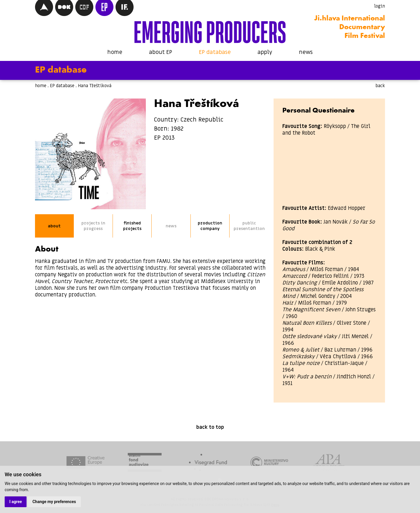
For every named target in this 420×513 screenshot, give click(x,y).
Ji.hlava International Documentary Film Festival (350, 27)
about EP (161, 52)
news (306, 52)
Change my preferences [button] (54, 502)
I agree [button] (16, 502)
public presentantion (249, 226)
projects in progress (93, 226)
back (380, 86)
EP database (215, 52)
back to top (210, 427)
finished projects (132, 226)
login (380, 6)
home (115, 52)
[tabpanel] (85, 463)
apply (265, 52)
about (54, 226)
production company (210, 226)
